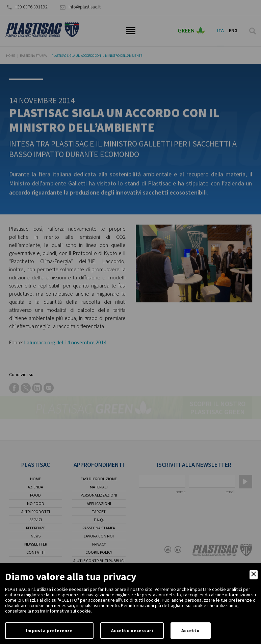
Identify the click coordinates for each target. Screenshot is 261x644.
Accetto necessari (132, 630)
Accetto (191, 630)
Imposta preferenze (49, 630)
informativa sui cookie (69, 611)
